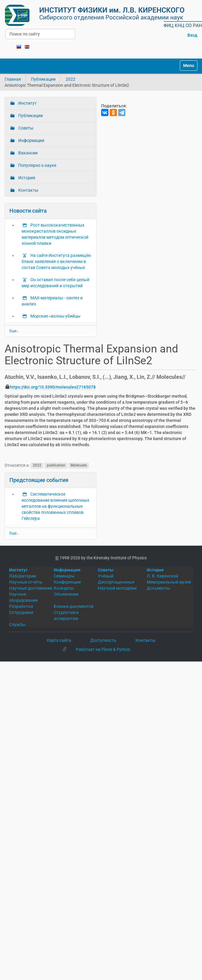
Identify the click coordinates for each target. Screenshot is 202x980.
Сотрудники (21, 612)
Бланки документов (74, 606)
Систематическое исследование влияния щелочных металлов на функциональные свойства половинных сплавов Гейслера (55, 506)
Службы (17, 625)
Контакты (28, 190)
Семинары (64, 576)
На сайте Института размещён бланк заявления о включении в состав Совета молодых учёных (56, 261)
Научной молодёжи (117, 588)
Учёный (106, 576)
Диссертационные (116, 582)
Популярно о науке (37, 165)
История (26, 178)
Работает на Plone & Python (103, 649)
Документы (158, 588)
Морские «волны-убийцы (55, 316)
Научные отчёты (26, 582)
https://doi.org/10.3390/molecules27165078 (53, 387)
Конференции (67, 582)
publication (56, 466)
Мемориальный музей (169, 582)
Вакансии (27, 153)
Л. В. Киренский (163, 576)
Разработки (21, 606)
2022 (70, 79)
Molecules (79, 466)
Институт (27, 103)
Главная (13, 79)
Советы (25, 128)
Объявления (66, 594)
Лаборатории (23, 576)
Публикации (43, 79)
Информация (31, 140)
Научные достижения (31, 588)
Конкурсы (64, 588)
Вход (192, 35)
